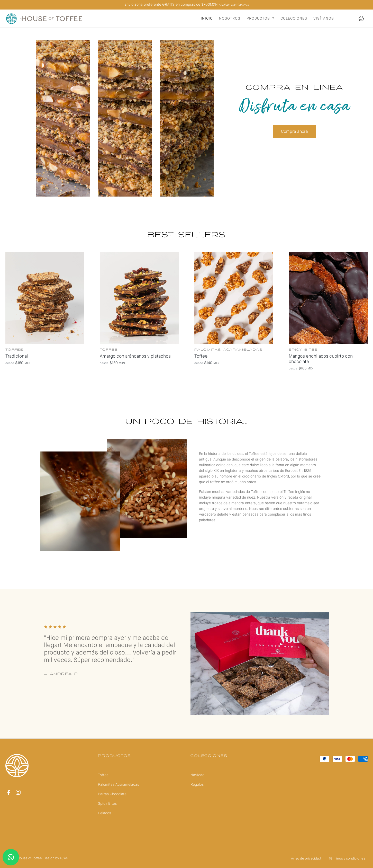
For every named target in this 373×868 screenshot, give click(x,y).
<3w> (64, 858)
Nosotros (230, 19)
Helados (104, 813)
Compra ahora (294, 132)
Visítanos (324, 19)
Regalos (197, 785)
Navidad (197, 775)
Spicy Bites (107, 804)
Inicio (207, 19)
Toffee (103, 775)
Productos (259, 19)
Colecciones (294, 19)
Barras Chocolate (112, 794)
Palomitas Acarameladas (119, 785)
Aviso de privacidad (306, 859)
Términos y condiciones (347, 859)
